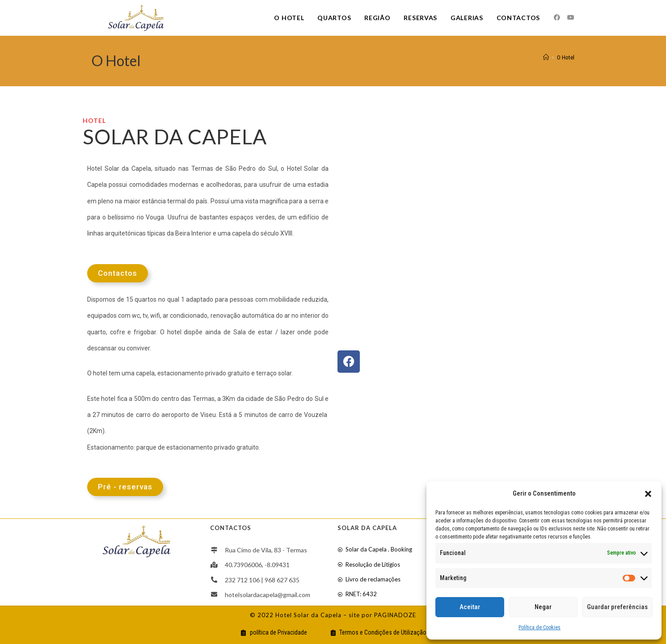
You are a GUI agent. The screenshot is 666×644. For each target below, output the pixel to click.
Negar (543, 607)
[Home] (546, 57)
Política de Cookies (540, 627)
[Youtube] (571, 17)
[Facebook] (557, 17)
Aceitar (470, 607)
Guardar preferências (617, 607)
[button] (648, 494)
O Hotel (566, 57)
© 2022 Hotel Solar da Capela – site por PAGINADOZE (333, 615)
